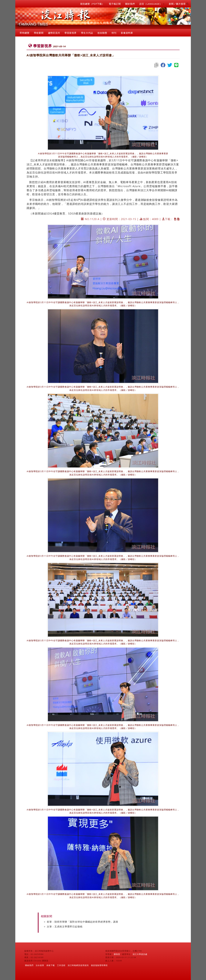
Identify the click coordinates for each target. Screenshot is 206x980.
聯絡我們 (29, 965)
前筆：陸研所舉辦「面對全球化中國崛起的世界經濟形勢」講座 (83, 922)
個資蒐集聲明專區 (99, 965)
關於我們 (130, 4)
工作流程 (61, 965)
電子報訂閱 (115, 4)
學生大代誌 (87, 33)
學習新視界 (71, 33)
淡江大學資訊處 (140, 954)
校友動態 (102, 33)
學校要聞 (39, 33)
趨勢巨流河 (54, 33)
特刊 (114, 33)
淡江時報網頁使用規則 (78, 965)
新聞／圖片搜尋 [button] (179, 4)
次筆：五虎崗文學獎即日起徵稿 (65, 927)
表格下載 (51, 965)
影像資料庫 (127, 33)
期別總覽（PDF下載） (92, 4)
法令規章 (40, 965)
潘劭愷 (117, 954)
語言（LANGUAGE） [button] (152, 4)
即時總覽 (25, 33)
